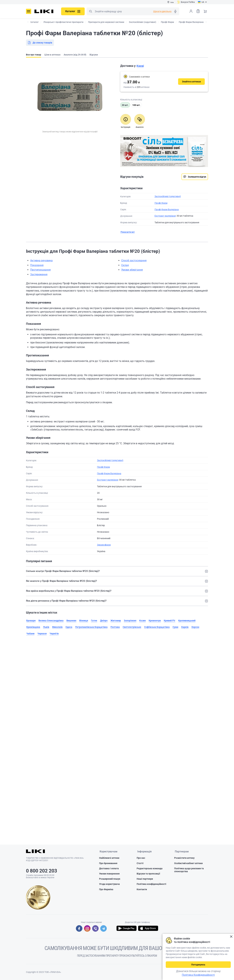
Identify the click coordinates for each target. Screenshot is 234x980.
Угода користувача (109, 884)
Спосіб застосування (134, 260)
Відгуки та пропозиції (148, 874)
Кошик (205, 11)
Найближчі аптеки (109, 858)
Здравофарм (104, 545)
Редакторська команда (150, 869)
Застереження (39, 274)
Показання (37, 265)
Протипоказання (40, 270)
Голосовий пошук (175, 11)
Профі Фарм (161, 203)
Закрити (231, 937)
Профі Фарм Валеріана (167, 209)
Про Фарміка (106, 890)
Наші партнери (145, 879)
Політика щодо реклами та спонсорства (189, 870)
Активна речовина (41, 260)
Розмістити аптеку (184, 858)
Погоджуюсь (198, 965)
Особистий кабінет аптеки (188, 863)
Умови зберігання (132, 270)
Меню (29, 11)
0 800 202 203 (42, 871)
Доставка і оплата (109, 869)
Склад (125, 265)
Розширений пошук (110, 879)
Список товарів (198, 11)
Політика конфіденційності (151, 884)
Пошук (91, 11)
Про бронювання (108, 863)
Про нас (141, 858)
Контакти (142, 890)
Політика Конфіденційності (198, 975)
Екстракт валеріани (165, 216)
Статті (140, 863)
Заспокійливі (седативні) (168, 196)
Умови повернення (109, 874)
